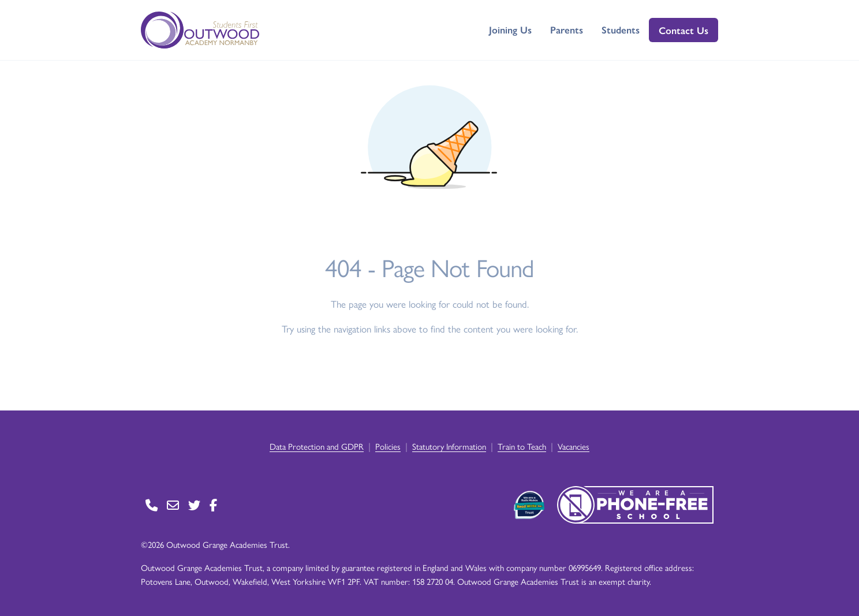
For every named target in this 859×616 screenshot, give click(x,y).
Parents (567, 29)
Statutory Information (449, 446)
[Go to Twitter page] (194, 505)
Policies (388, 446)
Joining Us (510, 29)
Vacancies (574, 446)
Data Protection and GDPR (317, 446)
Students (621, 29)
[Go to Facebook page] (213, 505)
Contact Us (684, 30)
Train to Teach (522, 446)
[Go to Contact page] (152, 505)
